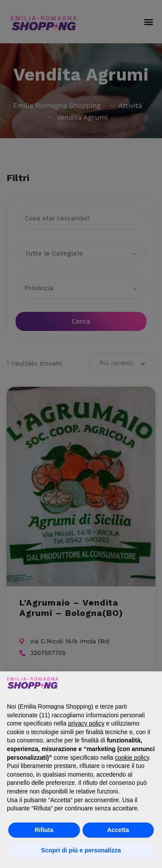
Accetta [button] (118, 830)
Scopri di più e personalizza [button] (81, 850)
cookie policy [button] (132, 758)
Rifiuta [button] (44, 830)
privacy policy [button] (86, 723)
